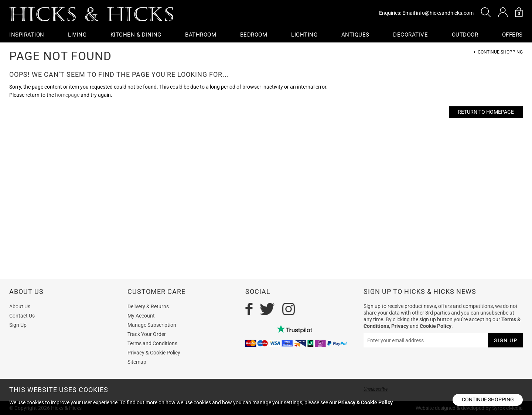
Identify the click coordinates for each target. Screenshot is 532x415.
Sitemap (137, 362)
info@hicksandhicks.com (445, 13)
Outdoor (465, 35)
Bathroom (201, 35)
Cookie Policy (436, 326)
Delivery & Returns (148, 306)
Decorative (410, 35)
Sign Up (18, 325)
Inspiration (27, 35)
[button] (486, 12)
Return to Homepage (486, 112)
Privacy (400, 326)
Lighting (304, 35)
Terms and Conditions (152, 343)
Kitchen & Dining (136, 35)
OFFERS (512, 35)
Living (77, 35)
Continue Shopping (500, 52)
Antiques (355, 35)
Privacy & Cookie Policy (154, 353)
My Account (141, 316)
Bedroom (254, 35)
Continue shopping (488, 399)
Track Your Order (147, 334)
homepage (67, 95)
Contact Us (22, 316)
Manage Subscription (152, 325)
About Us (20, 306)
